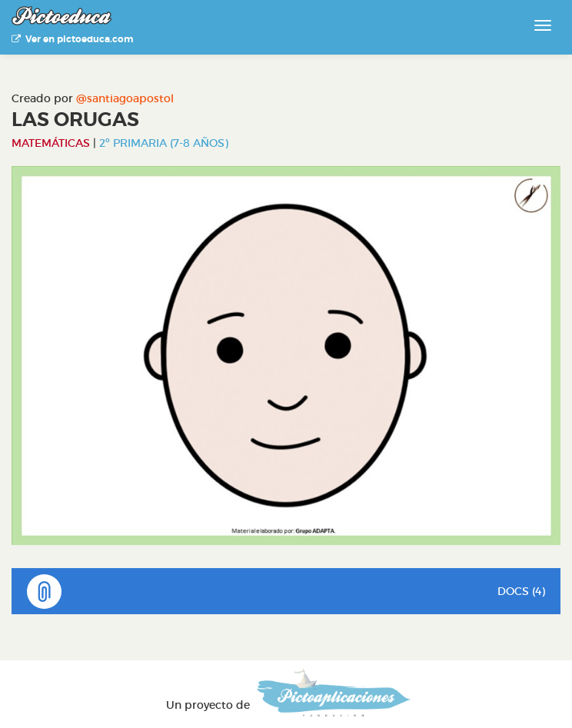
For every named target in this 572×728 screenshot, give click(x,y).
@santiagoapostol (125, 98)
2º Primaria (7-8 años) (164, 143)
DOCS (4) (286, 592)
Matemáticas (51, 143)
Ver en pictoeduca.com (72, 39)
